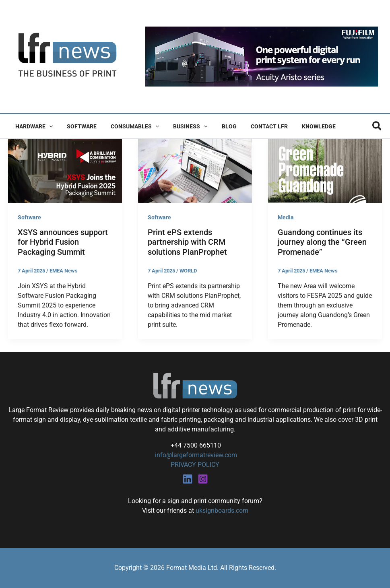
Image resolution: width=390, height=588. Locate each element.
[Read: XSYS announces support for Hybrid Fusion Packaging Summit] (65, 170)
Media (286, 217)
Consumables (128, 126)
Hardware (32, 126)
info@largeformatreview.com (195, 455)
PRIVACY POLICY (195, 465)
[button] (47, 126)
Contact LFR (254, 126)
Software (77, 126)
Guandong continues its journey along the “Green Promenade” (322, 242)
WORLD (188, 271)
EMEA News (64, 271)
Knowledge (300, 126)
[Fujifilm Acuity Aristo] (262, 56)
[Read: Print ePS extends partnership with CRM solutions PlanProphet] (195, 170)
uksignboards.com (222, 511)
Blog (216, 126)
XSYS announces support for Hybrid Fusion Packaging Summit (63, 242)
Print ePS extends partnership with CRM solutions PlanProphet (187, 242)
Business (181, 126)
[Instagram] (203, 479)
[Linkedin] (188, 479)
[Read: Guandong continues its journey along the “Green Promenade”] (325, 170)
